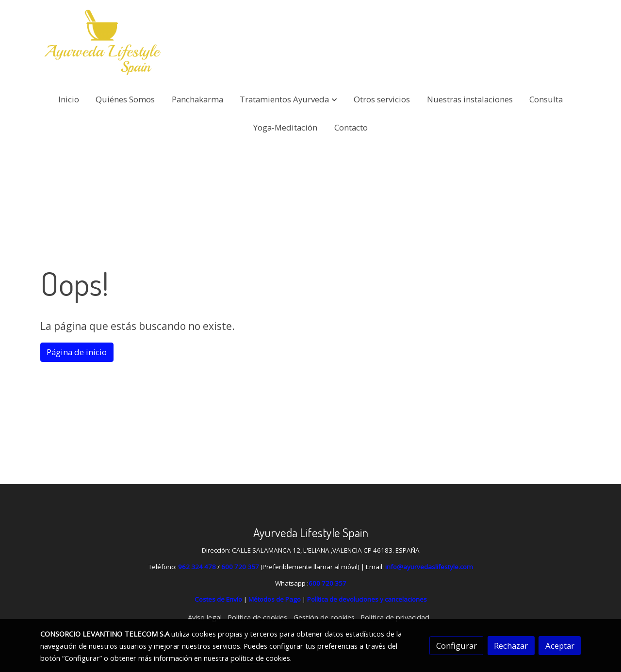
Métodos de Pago (275, 599)
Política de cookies (257, 617)
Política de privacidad (395, 617)
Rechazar (511, 646)
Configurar (457, 646)
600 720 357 (240, 567)
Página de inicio (77, 352)
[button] (289, 99)
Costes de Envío (218, 599)
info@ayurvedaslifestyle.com (429, 567)
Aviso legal (205, 617)
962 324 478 (197, 567)
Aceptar (560, 646)
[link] (102, 42)
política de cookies (260, 658)
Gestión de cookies (324, 617)
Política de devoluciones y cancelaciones (367, 599)
